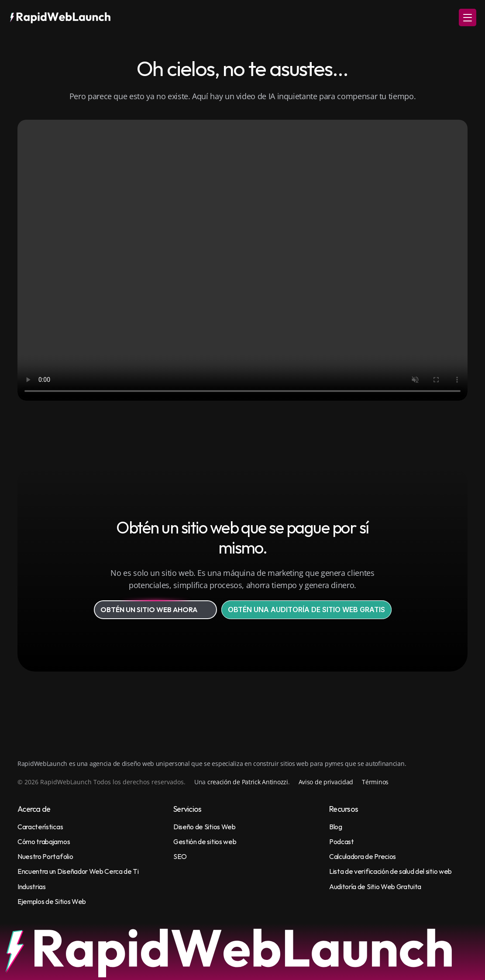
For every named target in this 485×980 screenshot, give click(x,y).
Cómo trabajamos (44, 841)
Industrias (32, 887)
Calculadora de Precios (363, 856)
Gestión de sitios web (205, 841)
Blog (336, 827)
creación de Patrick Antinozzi (248, 782)
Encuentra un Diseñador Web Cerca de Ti (78, 871)
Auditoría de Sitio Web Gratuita (375, 887)
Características (40, 827)
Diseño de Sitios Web (205, 827)
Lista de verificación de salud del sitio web (390, 871)
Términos (375, 782)
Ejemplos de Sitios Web (52, 901)
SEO (180, 856)
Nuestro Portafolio (45, 856)
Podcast (342, 841)
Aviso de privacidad (326, 782)
